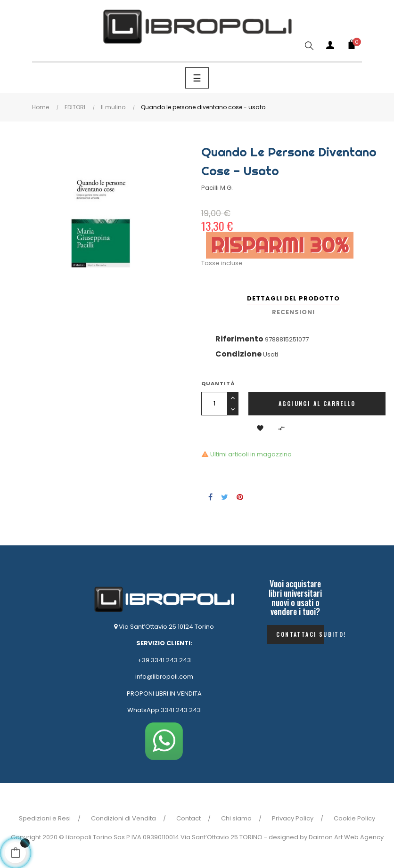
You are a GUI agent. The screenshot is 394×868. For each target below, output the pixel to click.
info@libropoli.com (164, 677)
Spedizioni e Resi (45, 818)
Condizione (238, 354)
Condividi (210, 497)
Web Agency (364, 837)
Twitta (225, 497)
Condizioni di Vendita (123, 818)
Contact (189, 818)
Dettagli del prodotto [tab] (293, 298)
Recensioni (293, 312)
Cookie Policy (354, 818)
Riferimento (239, 339)
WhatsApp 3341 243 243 (164, 710)
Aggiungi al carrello (317, 403)
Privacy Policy (293, 818)
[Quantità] (214, 404)
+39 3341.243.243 (164, 660)
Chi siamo (236, 818)
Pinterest (240, 497)
